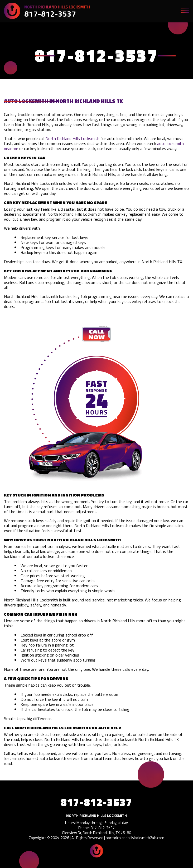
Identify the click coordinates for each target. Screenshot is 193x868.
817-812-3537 (50, 14)
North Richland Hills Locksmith (72, 138)
